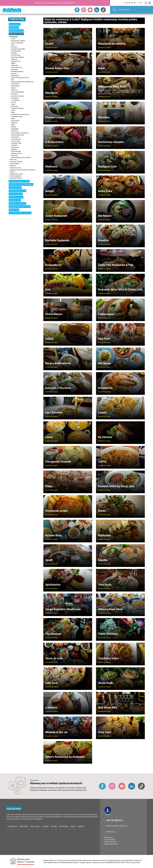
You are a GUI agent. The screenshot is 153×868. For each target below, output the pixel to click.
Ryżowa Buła (15, 121)
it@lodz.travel (111, 832)
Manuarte (14, 47)
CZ (141, 3)
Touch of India (16, 141)
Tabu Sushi (15, 131)
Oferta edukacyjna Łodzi (17, 191)
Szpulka (14, 127)
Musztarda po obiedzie (18, 41)
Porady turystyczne (16, 194)
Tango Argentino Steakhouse (20, 133)
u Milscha (14, 149)
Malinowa (14, 59)
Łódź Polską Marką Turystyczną (20, 213)
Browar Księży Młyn (17, 43)
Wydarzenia (64, 826)
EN (127, 3)
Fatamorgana (15, 86)
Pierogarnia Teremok (17, 108)
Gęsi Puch (14, 90)
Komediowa (15, 98)
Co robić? (45, 826)
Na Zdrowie (15, 106)
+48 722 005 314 (114, 820)
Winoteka (14, 53)
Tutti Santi (14, 145)
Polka (13, 112)
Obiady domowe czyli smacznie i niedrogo (22, 170)
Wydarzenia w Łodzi (16, 197)
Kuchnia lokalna (15, 164)
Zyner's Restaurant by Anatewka (21, 158)
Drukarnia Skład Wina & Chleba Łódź (22, 82)
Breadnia (14, 74)
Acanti (13, 39)
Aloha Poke (15, 65)
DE (132, 3)
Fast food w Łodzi (15, 168)
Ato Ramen (15, 69)
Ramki (13, 119)
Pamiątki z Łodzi (15, 200)
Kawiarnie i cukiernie (16, 162)
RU (135, 3)
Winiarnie (13, 166)
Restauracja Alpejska (18, 57)
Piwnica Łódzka (16, 51)
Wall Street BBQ (16, 151)
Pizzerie (12, 172)
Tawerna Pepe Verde (17, 135)
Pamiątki (81, 826)
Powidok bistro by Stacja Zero (20, 114)
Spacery (54, 826)
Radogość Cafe (16, 61)
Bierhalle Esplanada (17, 71)
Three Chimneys (16, 139)
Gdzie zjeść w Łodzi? (16, 34)
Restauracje (14, 37)
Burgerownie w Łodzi (16, 174)
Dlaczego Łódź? (15, 24)
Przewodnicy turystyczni (17, 203)
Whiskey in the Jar (17, 153)
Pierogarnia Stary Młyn (18, 49)
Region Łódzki (14, 210)
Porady (73, 826)
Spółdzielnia (15, 129)
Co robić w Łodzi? (15, 188)
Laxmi (13, 104)
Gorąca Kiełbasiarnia (18, 92)
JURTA (13, 110)
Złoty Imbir (14, 155)
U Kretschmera (16, 55)
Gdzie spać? (24, 826)
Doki (13, 80)
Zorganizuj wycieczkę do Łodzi (20, 207)
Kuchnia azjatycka (15, 176)
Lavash (13, 102)
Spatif (13, 125)
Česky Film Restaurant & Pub (20, 78)
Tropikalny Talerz (16, 143)
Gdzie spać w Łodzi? (16, 31)
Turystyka (17, 19)
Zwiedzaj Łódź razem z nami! (19, 181)
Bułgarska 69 (15, 76)
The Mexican (15, 137)
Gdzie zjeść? (35, 826)
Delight (13, 63)
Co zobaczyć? (14, 27)
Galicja (13, 88)
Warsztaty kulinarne (16, 178)
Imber (13, 45)
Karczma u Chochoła (18, 96)
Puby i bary (13, 160)
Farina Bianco (15, 84)
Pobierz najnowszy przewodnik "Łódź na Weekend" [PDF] (54, 3)
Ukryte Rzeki (15, 147)
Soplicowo (14, 123)
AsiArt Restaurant (17, 67)
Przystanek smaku (17, 117)
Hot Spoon (14, 94)
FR (129, 3)
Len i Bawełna (15, 100)
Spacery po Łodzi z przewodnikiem (21, 184)
